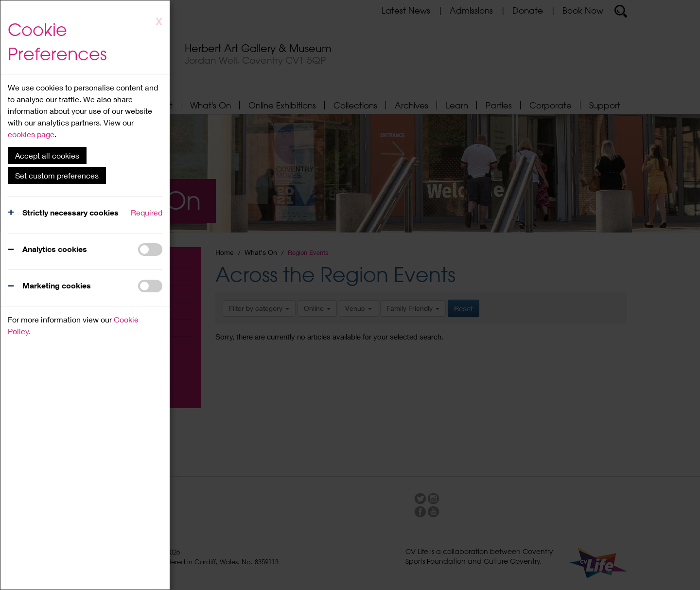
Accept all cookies (47, 155)
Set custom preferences (57, 175)
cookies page (31, 134)
